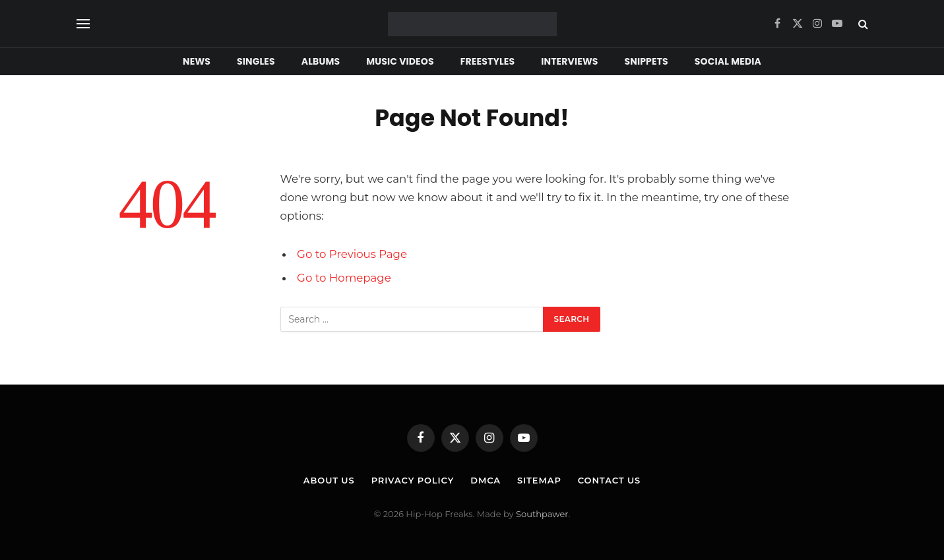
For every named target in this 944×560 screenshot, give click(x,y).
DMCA (486, 480)
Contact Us (609, 480)
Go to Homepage (344, 278)
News (197, 61)
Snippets (646, 61)
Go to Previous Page (352, 254)
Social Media (728, 61)
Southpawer (542, 514)
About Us (329, 480)
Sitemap (539, 480)
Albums (321, 61)
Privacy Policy (413, 480)
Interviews (569, 61)
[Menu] (83, 24)
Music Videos (400, 61)
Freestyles (488, 61)
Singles (256, 61)
